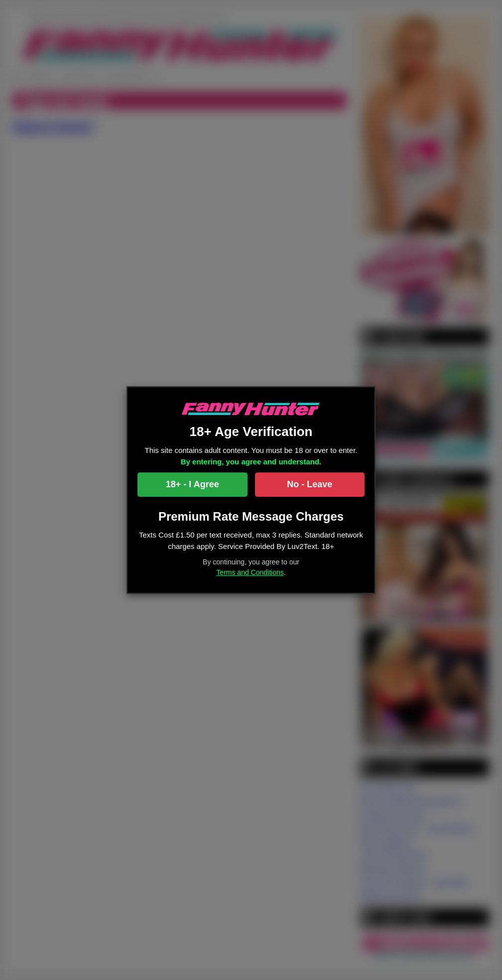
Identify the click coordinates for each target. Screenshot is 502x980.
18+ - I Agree (192, 485)
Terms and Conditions (250, 572)
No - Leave (310, 485)
